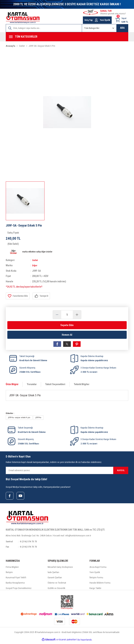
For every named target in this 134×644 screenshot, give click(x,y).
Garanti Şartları (55, 579)
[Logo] (23, 18)
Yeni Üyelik (95, 574)
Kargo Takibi (95, 590)
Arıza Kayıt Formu (98, 569)
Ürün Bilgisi (12, 386)
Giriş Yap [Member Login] (89, 20)
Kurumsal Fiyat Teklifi (16, 579)
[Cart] (122, 20)
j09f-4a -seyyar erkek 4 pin (19, 419)
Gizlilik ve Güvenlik (56, 590)
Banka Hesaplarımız (15, 585)
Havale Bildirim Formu (100, 585)
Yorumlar (32, 386)
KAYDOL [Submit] (121, 472)
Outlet (35, 260)
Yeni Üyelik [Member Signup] (105, 20)
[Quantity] (67, 315)
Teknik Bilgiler (82, 386)
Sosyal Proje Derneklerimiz (19, 590)
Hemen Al (67, 335)
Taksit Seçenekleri (55, 386)
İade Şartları (53, 574)
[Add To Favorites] (18, 296)
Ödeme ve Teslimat (57, 585)
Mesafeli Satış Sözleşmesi (60, 569)
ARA (122, 28)
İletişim (9, 574)
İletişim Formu (96, 579)
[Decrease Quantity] (57, 315)
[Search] (44, 28)
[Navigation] (67, 37)
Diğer (35, 265)
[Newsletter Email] (67, 472)
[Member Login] (96, 20)
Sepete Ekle (67, 325)
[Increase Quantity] (77, 315)
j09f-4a (38, 419)
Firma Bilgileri (12, 569)
